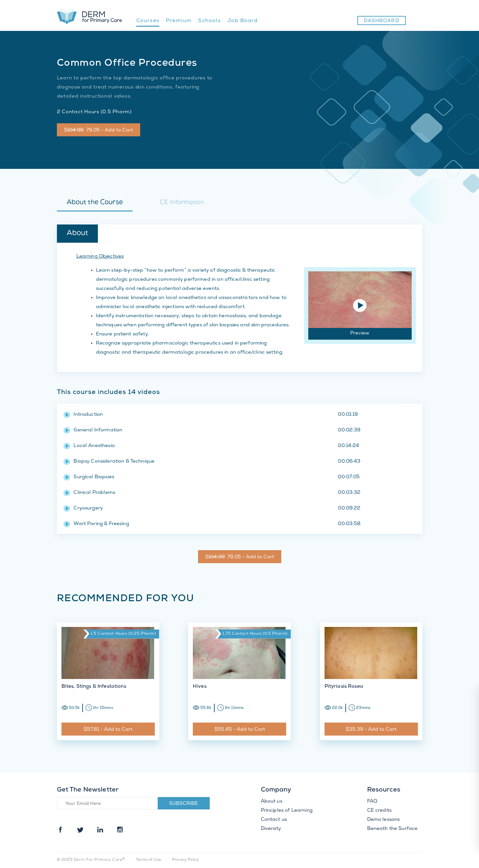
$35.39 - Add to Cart (371, 730)
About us (272, 802)
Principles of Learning (287, 811)
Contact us (274, 820)
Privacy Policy (186, 860)
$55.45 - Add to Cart (240, 730)
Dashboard (382, 21)
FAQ (372, 802)
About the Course (95, 203)
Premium (179, 21)
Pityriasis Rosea (344, 687)
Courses (148, 21)
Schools (209, 21)
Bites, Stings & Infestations (94, 687)
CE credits (379, 811)
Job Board (243, 21)
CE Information (182, 203)
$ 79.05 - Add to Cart (99, 130)
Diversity (271, 829)
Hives (200, 687)
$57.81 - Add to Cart (108, 730)
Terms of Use (148, 860)
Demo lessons (384, 820)
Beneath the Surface (393, 829)
